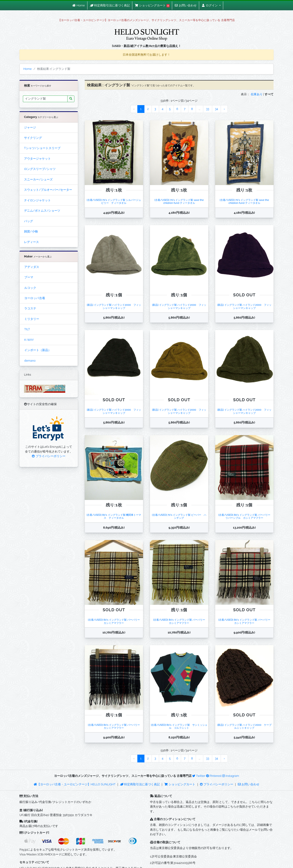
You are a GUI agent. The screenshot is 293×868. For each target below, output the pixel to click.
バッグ (28, 221)
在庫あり (257, 94)
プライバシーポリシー (49, 456)
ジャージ (30, 127)
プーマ (29, 277)
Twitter (199, 776)
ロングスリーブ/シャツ (40, 169)
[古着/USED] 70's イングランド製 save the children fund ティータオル (179, 201)
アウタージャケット (37, 159)
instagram (231, 776)
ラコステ (30, 308)
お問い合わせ (249, 784)
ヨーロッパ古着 (35, 298)
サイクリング (33, 138)
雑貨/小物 (31, 231)
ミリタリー (32, 319)
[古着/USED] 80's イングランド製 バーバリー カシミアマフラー (115, 621)
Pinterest (214, 776)
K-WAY (29, 340)
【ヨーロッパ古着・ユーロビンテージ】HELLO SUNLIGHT (75, 784)
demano (30, 361)
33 (208, 109)
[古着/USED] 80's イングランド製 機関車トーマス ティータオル (114, 516)
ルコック (30, 288)
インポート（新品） (38, 350)
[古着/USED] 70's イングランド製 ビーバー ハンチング (179, 516)
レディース (31, 242)
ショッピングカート (180, 784)
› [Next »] (224, 109)
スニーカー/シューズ (38, 179)
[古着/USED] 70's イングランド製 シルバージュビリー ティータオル (114, 201)
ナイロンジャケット (37, 200)
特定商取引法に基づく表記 (140, 784)
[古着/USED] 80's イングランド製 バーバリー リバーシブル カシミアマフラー (246, 516)
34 (217, 109)
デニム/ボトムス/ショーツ (42, 211)
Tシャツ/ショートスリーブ (42, 148)
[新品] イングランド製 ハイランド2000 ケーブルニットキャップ (244, 726)
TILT (27, 329)
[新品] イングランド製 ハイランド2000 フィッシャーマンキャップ (114, 306)
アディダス (32, 267)
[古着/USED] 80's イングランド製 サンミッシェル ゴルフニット (179, 726)
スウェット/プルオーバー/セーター (48, 190)
